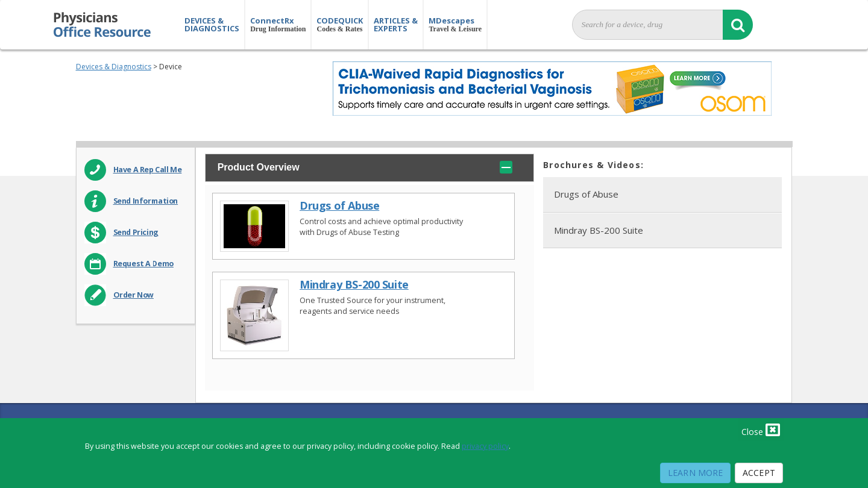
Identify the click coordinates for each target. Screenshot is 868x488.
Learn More (695, 473)
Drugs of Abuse (339, 206)
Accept (759, 473)
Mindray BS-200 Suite (354, 285)
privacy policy (485, 446)
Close (761, 430)
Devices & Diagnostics (114, 67)
